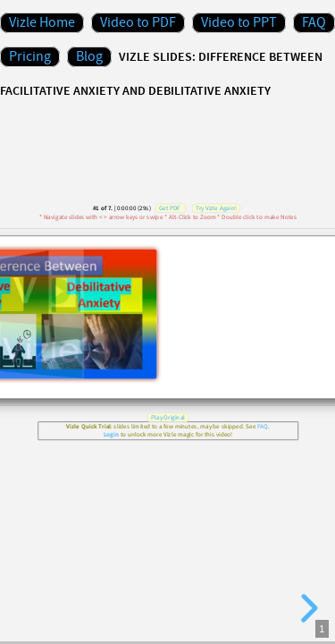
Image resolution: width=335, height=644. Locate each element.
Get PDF (169, 208)
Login (110, 436)
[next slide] (306, 608)
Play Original (167, 417)
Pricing (30, 57)
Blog (89, 57)
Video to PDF (138, 23)
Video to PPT (239, 23)
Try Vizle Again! (216, 208)
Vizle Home (42, 23)
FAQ (314, 23)
